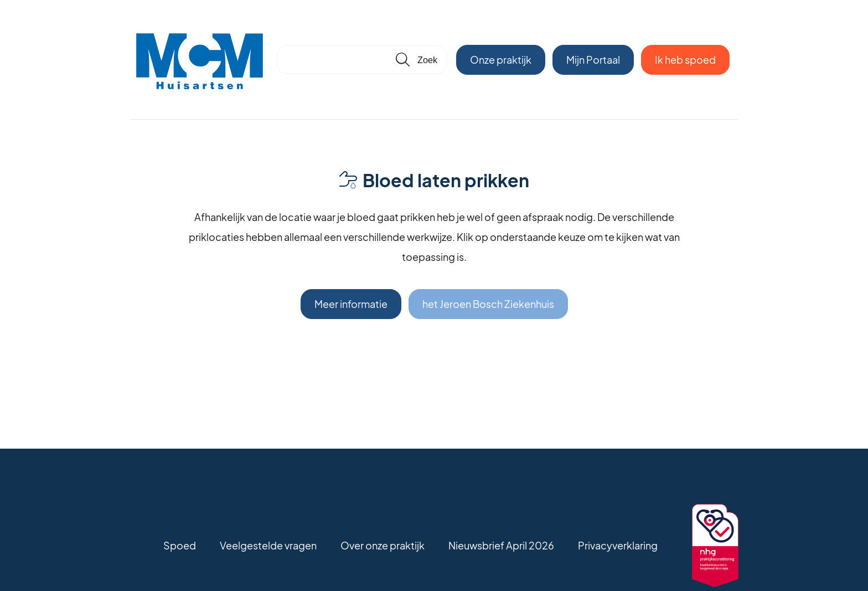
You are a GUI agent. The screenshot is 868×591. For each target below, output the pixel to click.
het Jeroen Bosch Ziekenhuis (488, 304)
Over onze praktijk (383, 545)
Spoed (180, 545)
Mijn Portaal (593, 60)
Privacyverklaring (618, 545)
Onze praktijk (501, 60)
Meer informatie (351, 304)
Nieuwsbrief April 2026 (501, 545)
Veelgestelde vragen (268, 545)
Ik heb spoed (685, 60)
